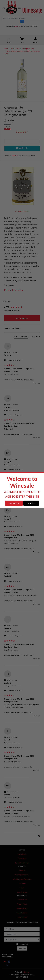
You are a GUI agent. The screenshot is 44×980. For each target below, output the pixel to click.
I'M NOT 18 (31, 503)
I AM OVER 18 (14, 503)
